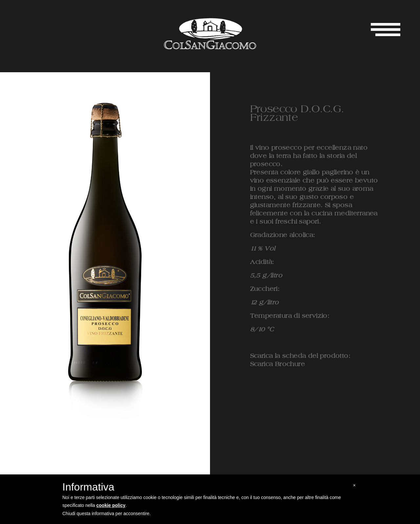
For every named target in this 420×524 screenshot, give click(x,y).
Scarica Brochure (277, 364)
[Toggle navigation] (386, 30)
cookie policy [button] (111, 505)
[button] (354, 485)
